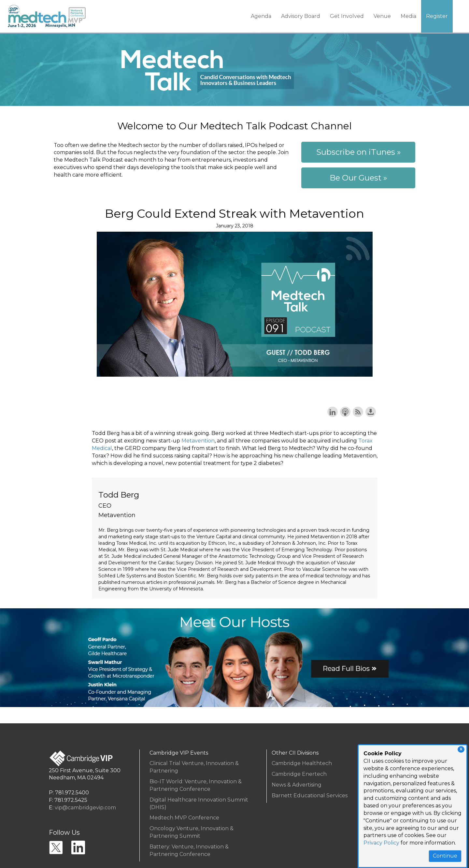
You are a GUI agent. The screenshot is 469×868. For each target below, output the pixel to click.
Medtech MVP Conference (184, 818)
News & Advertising (297, 785)
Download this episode (371, 412)
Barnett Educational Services (310, 796)
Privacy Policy (381, 843)
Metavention (198, 441)
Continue (445, 856)
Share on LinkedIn (333, 412)
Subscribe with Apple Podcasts (345, 412)
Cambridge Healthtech (302, 763)
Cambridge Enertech (299, 774)
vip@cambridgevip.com (85, 808)
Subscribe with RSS (358, 412)
